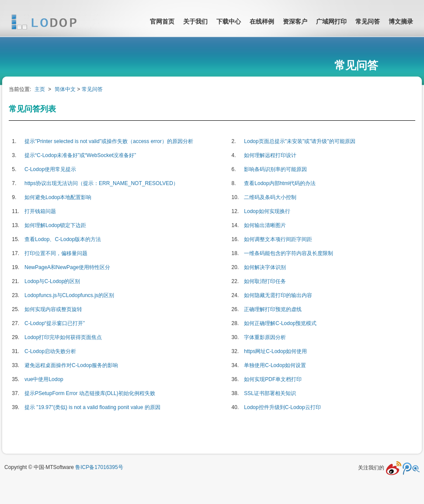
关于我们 (195, 21)
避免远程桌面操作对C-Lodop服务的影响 (71, 365)
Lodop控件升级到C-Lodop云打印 (282, 407)
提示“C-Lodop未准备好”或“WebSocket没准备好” (80, 155)
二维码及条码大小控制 (270, 197)
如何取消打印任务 (265, 281)
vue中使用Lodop (44, 379)
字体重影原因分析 (265, 337)
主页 (40, 89)
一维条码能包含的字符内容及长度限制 (288, 253)
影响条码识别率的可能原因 (275, 169)
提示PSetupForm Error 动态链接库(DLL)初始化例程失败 (90, 393)
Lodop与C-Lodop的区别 (52, 281)
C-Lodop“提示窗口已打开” (55, 323)
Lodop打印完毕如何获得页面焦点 (63, 337)
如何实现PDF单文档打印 (273, 379)
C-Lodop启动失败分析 (50, 351)
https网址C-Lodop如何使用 (275, 351)
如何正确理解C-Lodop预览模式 (280, 323)
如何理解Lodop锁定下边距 (55, 225)
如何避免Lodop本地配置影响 (58, 197)
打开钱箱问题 (40, 211)
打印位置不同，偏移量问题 (56, 253)
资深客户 (295, 21)
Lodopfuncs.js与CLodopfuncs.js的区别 (69, 295)
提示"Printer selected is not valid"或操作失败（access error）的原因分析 (109, 141)
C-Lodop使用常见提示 (50, 169)
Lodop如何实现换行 (267, 211)
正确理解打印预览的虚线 (273, 309)
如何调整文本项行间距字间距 (278, 239)
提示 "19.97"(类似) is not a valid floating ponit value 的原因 (92, 407)
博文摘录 (401, 21)
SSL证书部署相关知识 (270, 393)
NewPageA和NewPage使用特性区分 (67, 267)
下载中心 (229, 21)
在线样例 (262, 21)
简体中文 (65, 89)
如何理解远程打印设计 (270, 155)
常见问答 (368, 21)
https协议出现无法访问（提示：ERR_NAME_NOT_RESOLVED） (101, 183)
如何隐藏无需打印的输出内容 (278, 295)
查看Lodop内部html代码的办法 (280, 183)
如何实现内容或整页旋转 (53, 309)
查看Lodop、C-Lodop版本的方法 (63, 239)
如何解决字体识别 (265, 267)
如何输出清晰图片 (265, 225)
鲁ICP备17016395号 (99, 467)
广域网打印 (331, 21)
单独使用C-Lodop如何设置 (275, 365)
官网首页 (162, 21)
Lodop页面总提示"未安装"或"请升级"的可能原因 (299, 141)
